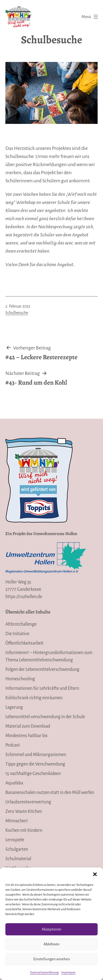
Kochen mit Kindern (24, 830)
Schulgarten (17, 849)
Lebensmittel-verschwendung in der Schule (45, 717)
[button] (95, 874)
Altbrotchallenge (21, 624)
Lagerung (14, 707)
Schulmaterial (18, 859)
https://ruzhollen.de (24, 597)
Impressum (68, 972)
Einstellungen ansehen (52, 959)
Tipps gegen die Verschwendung (35, 764)
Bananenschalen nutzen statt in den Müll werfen (50, 793)
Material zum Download (28, 726)
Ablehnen (51, 944)
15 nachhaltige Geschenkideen (33, 774)
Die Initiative (17, 634)
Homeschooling (20, 679)
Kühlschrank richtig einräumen (34, 698)
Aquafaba (14, 783)
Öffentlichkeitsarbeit (24, 643)
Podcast (13, 745)
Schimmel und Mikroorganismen (36, 755)
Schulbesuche (17, 313)
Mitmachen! (17, 821)
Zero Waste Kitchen (24, 811)
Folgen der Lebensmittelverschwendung (42, 669)
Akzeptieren (51, 929)
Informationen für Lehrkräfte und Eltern (42, 688)
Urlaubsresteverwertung (28, 802)
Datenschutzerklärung (44, 972)
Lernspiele (15, 840)
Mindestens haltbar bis (26, 736)
